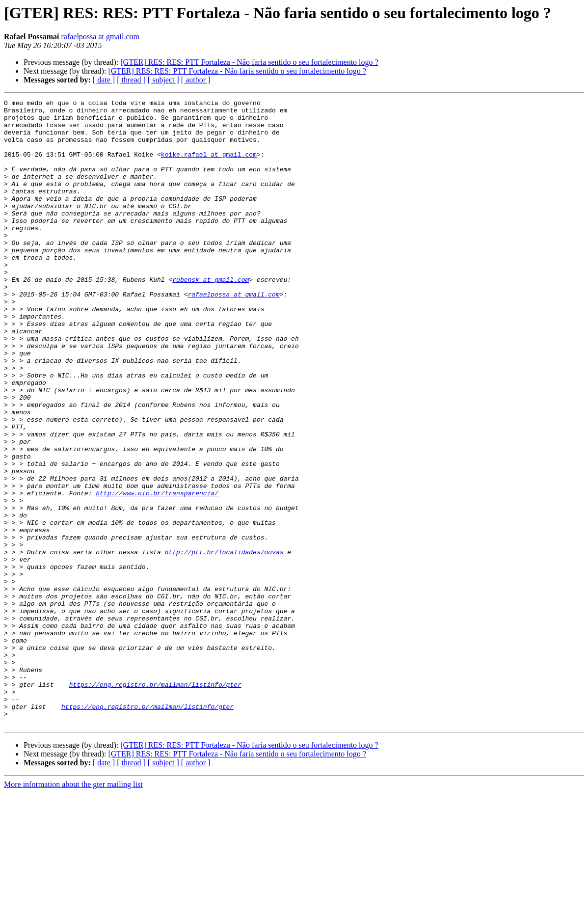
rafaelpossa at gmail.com (100, 37)
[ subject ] (163, 80)
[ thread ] (131, 80)
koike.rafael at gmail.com (209, 166)
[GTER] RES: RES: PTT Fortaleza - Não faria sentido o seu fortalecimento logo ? (249, 62)
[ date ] (104, 80)
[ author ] (196, 80)
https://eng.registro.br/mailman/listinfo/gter (155, 802)
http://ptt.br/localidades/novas (224, 643)
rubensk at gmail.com (211, 316)
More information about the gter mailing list (73, 909)
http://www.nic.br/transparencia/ (157, 572)
